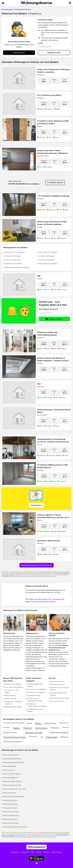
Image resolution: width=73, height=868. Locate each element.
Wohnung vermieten (57, 682)
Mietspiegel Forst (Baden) (13, 707)
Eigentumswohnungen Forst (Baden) (17, 267)
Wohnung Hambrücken (11, 755)
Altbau (38, 724)
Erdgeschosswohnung (14, 737)
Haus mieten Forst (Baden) (48, 252)
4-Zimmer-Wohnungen (47, 260)
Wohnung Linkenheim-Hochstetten (15, 827)
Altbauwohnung (10, 696)
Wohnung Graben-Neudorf (12, 781)
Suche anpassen (19, 53)
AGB (33, 852)
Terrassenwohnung (64, 723)
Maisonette (52, 737)
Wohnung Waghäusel (11, 778)
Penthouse (64, 737)
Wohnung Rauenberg (10, 819)
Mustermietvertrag (57, 701)
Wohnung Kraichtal (10, 793)
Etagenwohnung (33, 736)
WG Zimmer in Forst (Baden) (14, 252)
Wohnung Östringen (10, 808)
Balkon (17, 728)
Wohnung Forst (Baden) (13, 684)
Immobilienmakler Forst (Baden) (58, 694)
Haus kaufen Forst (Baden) (48, 264)
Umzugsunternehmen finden (60, 698)
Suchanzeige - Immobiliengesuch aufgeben (37, 705)
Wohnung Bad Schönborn (12, 774)
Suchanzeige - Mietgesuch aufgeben (14, 703)
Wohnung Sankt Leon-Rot (12, 785)
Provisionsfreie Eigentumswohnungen (35, 700)
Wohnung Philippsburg (11, 816)
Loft (42, 737)
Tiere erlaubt (65, 727)
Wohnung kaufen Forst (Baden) (35, 685)
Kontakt (39, 852)
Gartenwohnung (50, 723)
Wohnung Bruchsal (10, 766)
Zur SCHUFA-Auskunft (55, 183)
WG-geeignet (7, 727)
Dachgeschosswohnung (59, 732)
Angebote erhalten (54, 53)
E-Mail (40, 43)
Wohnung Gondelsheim (11, 812)
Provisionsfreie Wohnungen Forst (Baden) (14, 723)
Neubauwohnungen (34, 696)
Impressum (25, 852)
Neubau (30, 723)
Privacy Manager (57, 852)
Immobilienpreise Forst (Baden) (45, 601)
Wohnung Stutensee (10, 800)
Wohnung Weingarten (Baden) (14, 797)
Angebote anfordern (56, 319)
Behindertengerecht (10, 732)
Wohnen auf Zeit (10, 699)
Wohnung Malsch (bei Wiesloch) (14, 789)
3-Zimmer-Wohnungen (13, 260)
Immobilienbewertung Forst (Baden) (60, 689)
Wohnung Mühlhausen (11, 823)
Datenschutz (15, 852)
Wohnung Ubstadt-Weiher (12, 759)
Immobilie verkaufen (57, 685)
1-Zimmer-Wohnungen (13, 256)
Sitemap (46, 852)
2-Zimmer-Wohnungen (47, 256)
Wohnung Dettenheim (11, 804)
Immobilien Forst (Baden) (13, 264)
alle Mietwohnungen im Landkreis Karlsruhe (37, 565)
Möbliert (28, 728)
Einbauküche (55, 728)
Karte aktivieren (36, 505)
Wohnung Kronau (9, 770)
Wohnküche (41, 728)
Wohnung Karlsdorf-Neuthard (13, 762)
